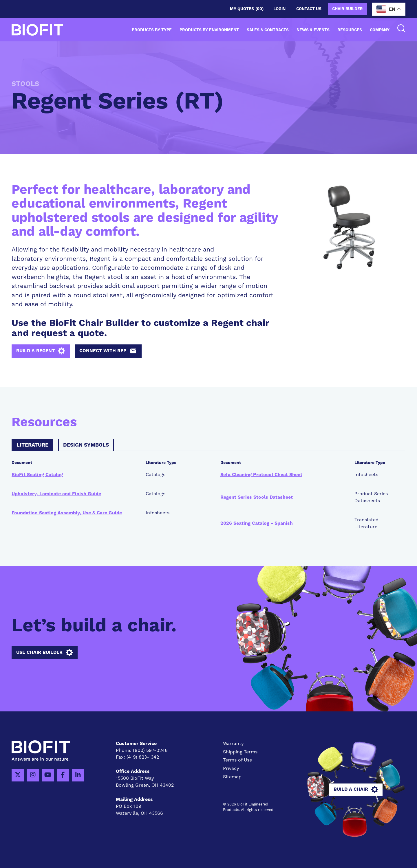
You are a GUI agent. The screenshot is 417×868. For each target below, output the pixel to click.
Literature (32, 445)
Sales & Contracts (268, 30)
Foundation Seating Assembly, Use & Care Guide (67, 513)
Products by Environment (209, 30)
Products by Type (152, 30)
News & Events (313, 30)
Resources (350, 30)
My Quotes (247, 9)
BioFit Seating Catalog (37, 475)
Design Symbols (86, 445)
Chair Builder (348, 9)
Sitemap (232, 777)
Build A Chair (356, 790)
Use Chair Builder (44, 653)
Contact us (309, 9)
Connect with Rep (108, 351)
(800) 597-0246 (150, 750)
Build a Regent (41, 351)
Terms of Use (237, 760)
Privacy (231, 769)
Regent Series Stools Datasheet (257, 497)
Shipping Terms (240, 752)
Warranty (233, 744)
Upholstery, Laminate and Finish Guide (56, 494)
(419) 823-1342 (143, 757)
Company (380, 30)
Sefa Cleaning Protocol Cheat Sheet (261, 475)
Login (279, 9)
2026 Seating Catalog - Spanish (257, 523)
